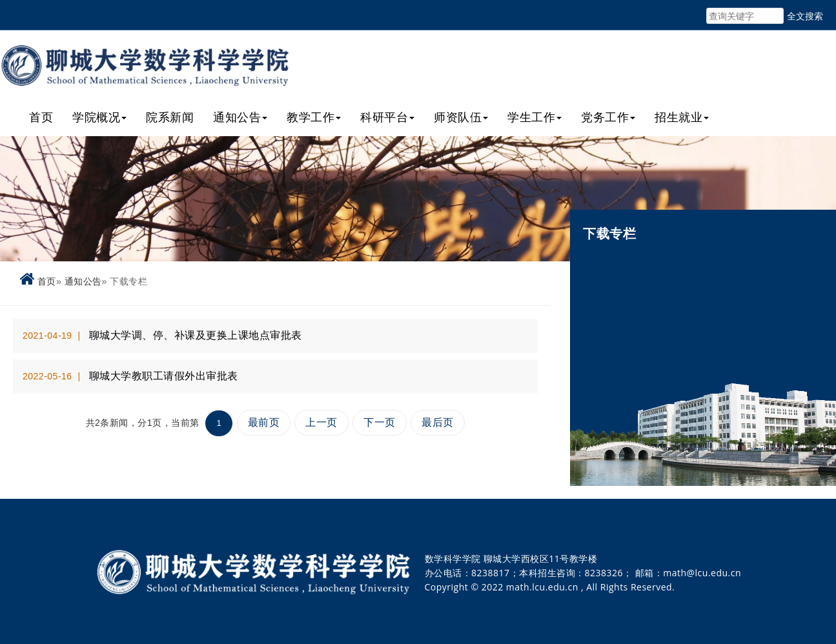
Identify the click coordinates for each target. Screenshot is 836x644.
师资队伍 (461, 117)
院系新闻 (170, 117)
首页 (41, 117)
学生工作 (535, 117)
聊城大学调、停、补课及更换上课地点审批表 (196, 335)
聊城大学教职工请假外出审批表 (164, 376)
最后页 (438, 422)
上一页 (321, 422)
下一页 (380, 422)
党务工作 (608, 117)
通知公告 (240, 117)
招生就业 (682, 117)
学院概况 (99, 117)
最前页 (264, 422)
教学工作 (314, 117)
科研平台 (387, 117)
